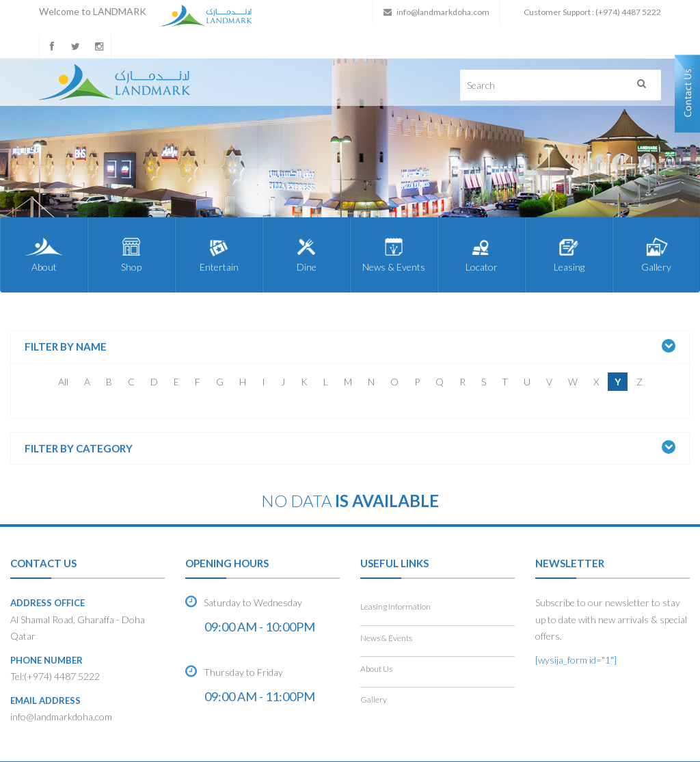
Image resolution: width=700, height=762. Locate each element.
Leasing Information (395, 607)
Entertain (219, 254)
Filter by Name (66, 347)
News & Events (394, 254)
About (44, 254)
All (63, 382)
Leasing (569, 254)
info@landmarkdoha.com (443, 12)
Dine (306, 254)
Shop (131, 254)
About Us (376, 669)
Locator (481, 254)
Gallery (656, 254)
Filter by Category (79, 449)
